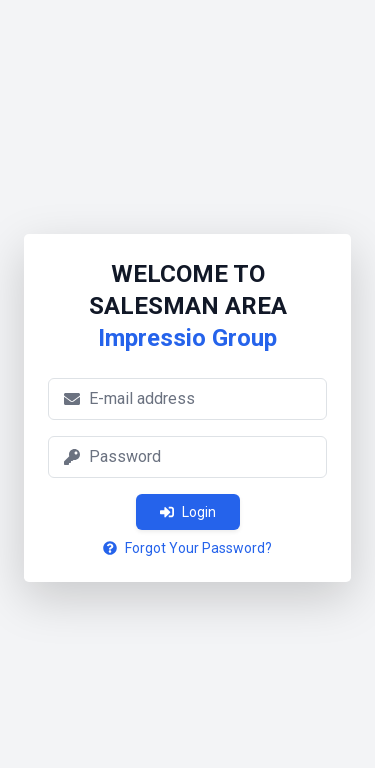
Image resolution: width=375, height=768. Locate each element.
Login (188, 512)
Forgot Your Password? (187, 548)
